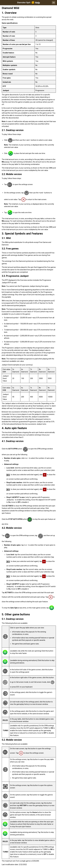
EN (54, 3)
